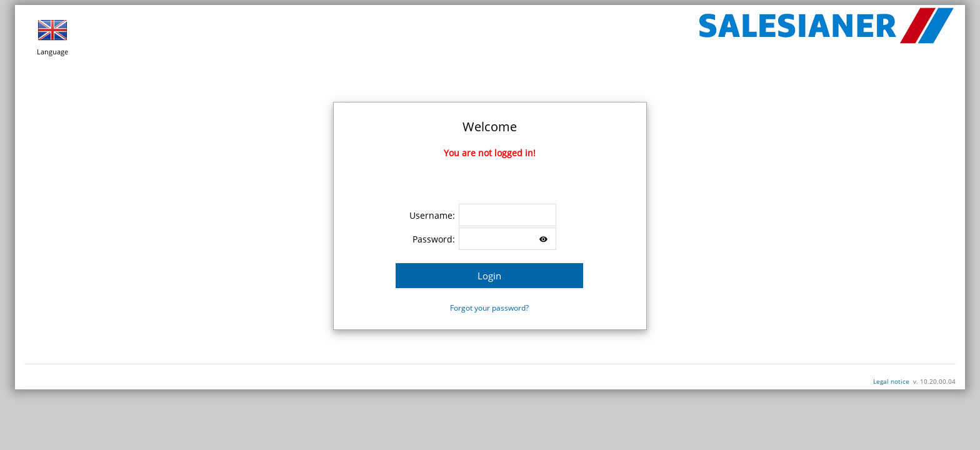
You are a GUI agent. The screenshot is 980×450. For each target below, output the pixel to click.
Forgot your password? (489, 308)
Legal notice (891, 381)
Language (52, 36)
